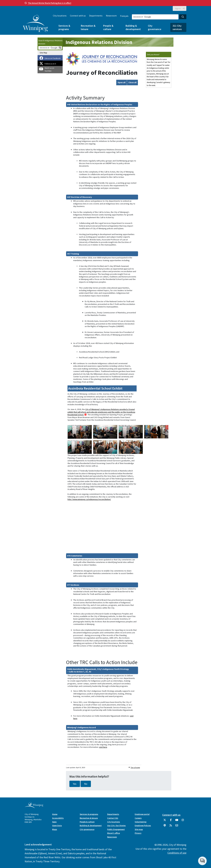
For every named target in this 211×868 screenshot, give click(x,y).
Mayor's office (114, 833)
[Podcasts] (165, 826)
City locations (60, 16)
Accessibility (58, 818)
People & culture (108, 27)
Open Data (57, 825)
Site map (139, 829)
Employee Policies (143, 825)
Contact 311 (113, 818)
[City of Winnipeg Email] (177, 826)
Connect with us (78, 16)
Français (124, 16)
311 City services (177, 27)
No (86, 784)
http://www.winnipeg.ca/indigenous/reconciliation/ (89, 499)
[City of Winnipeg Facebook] (171, 821)
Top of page (135, 767)
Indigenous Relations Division (99, 42)
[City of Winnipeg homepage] (34, 807)
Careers (138, 818)
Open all (122, 82)
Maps (55, 829)
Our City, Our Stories (116, 825)
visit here (103, 747)
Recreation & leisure (88, 27)
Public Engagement (116, 829)
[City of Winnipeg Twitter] (165, 821)
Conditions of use (177, 853)
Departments (96, 16)
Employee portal (142, 814)
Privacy (138, 833)
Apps (54, 822)
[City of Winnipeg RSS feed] (171, 826)
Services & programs (64, 27)
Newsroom (111, 16)
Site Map (43, 53)
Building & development (133, 27)
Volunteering (141, 822)
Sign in (178, 8)
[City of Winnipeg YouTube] (177, 821)
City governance (155, 27)
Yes (75, 784)
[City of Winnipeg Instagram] (183, 821)
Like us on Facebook (53, 58)
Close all (132, 82)
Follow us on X (50, 64)
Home (55, 814)
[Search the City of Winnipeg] (155, 17)
